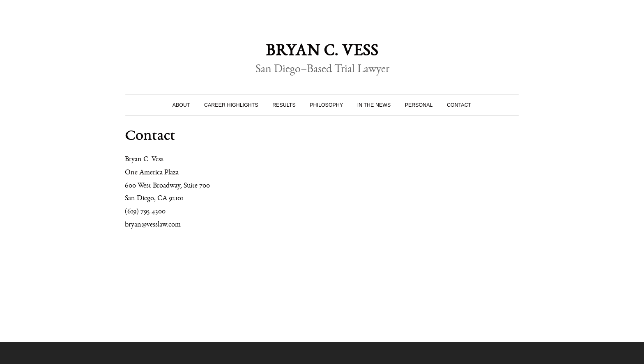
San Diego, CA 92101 (154, 199)
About (181, 105)
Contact (459, 105)
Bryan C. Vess (322, 54)
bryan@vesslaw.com (153, 226)
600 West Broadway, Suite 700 (167, 187)
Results (284, 105)
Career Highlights (231, 105)
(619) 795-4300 (145, 213)
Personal (419, 105)
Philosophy (326, 105)
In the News (374, 105)
